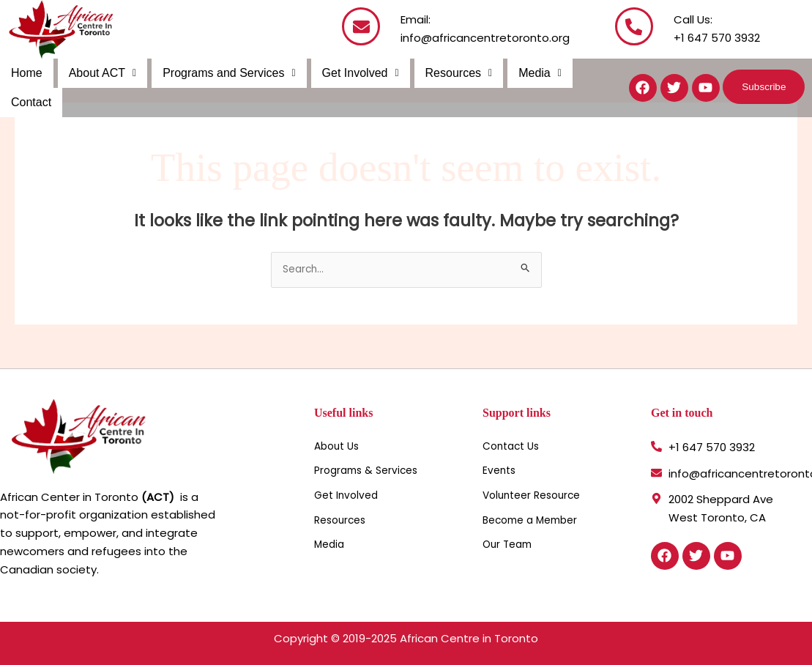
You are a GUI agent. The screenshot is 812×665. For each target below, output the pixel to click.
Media (532, 73)
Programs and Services (225, 73)
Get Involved (355, 73)
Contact (30, 102)
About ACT (101, 73)
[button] (101, 73)
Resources (452, 73)
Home (26, 73)
